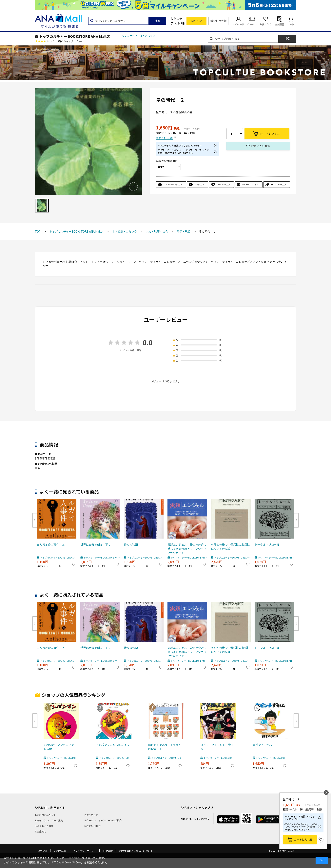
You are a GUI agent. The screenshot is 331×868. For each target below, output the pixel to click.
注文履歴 (279, 24)
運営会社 (43, 851)
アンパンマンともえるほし (112, 745)
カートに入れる (303, 839)
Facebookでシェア (173, 184)
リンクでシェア (279, 184)
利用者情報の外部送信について (136, 851)
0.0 (148, 342)
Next (296, 520)
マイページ (238, 24)
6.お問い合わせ (92, 826)
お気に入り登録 (261, 146)
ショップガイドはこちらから (138, 36)
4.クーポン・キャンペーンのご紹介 (103, 820)
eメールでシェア (251, 184)
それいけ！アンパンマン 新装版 (60, 747)
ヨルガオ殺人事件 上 (51, 544)
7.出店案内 (41, 831)
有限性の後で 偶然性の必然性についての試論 (230, 547)
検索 (157, 21)
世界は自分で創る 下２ (96, 544)
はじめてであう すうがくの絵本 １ (165, 747)
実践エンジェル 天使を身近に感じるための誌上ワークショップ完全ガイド (187, 549)
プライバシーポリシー (85, 851)
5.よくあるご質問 (44, 826)
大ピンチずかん (262, 745)
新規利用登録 (218, 21)
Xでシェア (200, 184)
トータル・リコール (267, 544)
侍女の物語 (131, 544)
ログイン (197, 21)
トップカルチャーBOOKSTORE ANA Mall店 (74, 36)
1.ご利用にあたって (45, 815)
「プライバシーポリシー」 (67, 862)
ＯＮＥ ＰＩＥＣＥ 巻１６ (217, 747)
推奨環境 (108, 851)
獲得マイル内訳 (164, 138)
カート (291, 24)
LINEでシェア (224, 184)
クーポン (252, 24)
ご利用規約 (60, 851)
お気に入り (266, 24)
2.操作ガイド (91, 815)
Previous (35, 520)
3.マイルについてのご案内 (49, 820)
